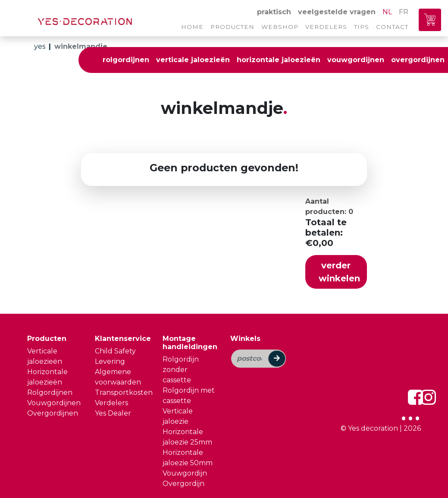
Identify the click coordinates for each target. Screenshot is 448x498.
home (192, 27)
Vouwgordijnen (54, 403)
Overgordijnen (53, 413)
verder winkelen (339, 272)
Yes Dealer (113, 413)
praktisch (274, 12)
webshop (280, 27)
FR (404, 12)
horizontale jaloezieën (279, 60)
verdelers (326, 27)
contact (392, 27)
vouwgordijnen (356, 60)
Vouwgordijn (185, 473)
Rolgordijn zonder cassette (181, 370)
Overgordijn (183, 484)
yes (40, 46)
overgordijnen (418, 60)
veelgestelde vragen (337, 12)
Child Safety (115, 351)
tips (362, 27)
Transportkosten (124, 392)
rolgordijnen (126, 60)
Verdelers (111, 403)
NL (387, 12)
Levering (110, 361)
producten (232, 27)
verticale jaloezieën (193, 60)
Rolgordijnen (50, 392)
